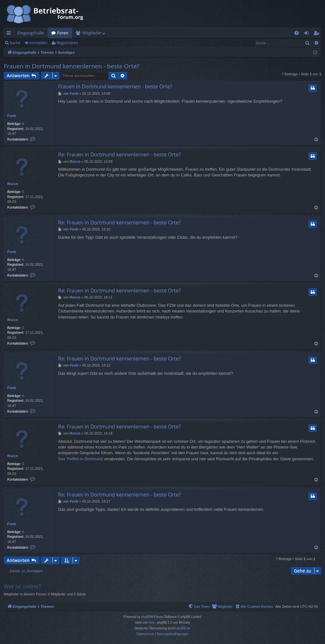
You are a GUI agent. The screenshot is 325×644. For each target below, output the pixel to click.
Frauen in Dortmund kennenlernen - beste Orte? (72, 66)
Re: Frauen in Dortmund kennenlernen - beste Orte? (119, 154)
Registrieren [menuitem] (318, 34)
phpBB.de (183, 628)
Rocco (13, 184)
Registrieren (67, 43)
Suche (15, 43)
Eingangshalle (31, 33)
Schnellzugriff (10, 34)
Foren (63, 33)
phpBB (146, 617)
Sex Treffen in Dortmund (80, 459)
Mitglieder (92, 33)
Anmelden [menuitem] (308, 34)
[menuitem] (297, 33)
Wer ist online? (22, 586)
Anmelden (39, 43)
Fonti (12, 116)
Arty (152, 623)
